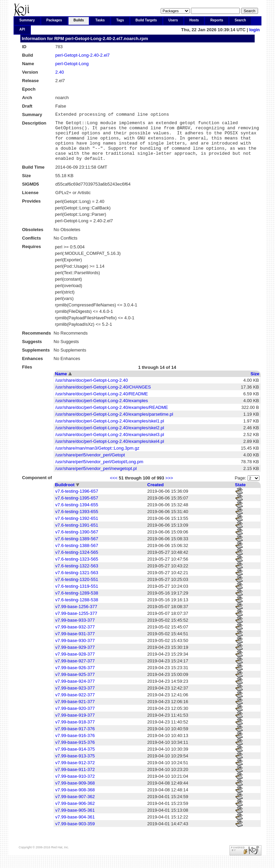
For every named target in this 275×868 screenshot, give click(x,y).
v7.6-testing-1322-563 (77, 575)
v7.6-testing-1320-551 (77, 589)
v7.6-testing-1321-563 (77, 582)
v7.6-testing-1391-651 (77, 534)
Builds (79, 20)
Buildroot (65, 494)
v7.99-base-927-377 (75, 670)
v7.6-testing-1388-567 (77, 555)
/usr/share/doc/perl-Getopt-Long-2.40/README (102, 403)
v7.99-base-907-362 (75, 806)
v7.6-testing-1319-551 (77, 595)
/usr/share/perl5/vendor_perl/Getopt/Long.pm (99, 471)
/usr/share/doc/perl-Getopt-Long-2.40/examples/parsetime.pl (114, 423)
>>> (169, 487)
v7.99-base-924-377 (75, 690)
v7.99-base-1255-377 (76, 622)
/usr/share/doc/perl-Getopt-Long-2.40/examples (102, 410)
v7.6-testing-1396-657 (77, 500)
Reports (217, 20)
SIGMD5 (31, 193)
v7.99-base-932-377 (75, 636)
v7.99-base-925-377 (75, 684)
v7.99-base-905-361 (75, 819)
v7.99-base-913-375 (75, 765)
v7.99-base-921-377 (75, 711)
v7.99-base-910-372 (75, 785)
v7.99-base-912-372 (75, 772)
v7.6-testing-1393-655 (77, 521)
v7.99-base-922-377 (75, 704)
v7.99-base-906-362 (75, 813)
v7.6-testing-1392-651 (77, 527)
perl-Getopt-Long (72, 64)
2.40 (60, 72)
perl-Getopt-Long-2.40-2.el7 (82, 55)
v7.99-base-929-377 (75, 656)
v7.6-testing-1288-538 (77, 609)
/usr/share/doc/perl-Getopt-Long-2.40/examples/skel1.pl (110, 430)
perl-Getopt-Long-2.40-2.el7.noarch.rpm (106, 39)
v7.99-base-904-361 (75, 826)
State (240, 494)
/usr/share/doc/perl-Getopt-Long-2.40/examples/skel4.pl (110, 450)
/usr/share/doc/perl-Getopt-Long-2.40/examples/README (112, 417)
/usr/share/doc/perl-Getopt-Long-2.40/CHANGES (103, 396)
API (22, 29)
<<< (114, 487)
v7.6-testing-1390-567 (77, 541)
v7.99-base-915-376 (75, 751)
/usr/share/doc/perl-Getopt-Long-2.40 (92, 389)
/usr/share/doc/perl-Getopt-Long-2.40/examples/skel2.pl (110, 437)
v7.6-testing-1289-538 (77, 602)
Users (173, 20)
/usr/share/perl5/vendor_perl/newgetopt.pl (96, 478)
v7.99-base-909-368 (75, 792)
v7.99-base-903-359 (75, 833)
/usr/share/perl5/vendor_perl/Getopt (90, 464)
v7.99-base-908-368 (75, 799)
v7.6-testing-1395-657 (77, 507)
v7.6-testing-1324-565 (77, 561)
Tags (120, 20)
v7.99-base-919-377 (75, 724)
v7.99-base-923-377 (75, 697)
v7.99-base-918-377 (75, 731)
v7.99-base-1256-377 (76, 616)
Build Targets (146, 20)
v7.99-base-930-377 (75, 650)
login (254, 30)
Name (61, 383)
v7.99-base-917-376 (75, 738)
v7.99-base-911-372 (75, 779)
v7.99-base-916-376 (75, 745)
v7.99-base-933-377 (75, 629)
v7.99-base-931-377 (75, 643)
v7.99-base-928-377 (75, 663)
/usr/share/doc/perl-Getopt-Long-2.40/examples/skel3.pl (110, 444)
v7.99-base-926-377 (75, 677)
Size (255, 383)
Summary (27, 20)
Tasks (100, 20)
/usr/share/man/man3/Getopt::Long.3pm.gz (97, 457)
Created (155, 494)
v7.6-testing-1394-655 (77, 514)
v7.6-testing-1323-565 (77, 568)
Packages (54, 20)
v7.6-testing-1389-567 (77, 548)
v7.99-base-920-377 (75, 718)
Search (240, 20)
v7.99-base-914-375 (75, 758)
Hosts (194, 20)
